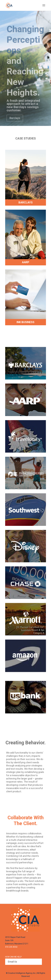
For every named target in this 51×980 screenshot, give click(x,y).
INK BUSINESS (26, 322)
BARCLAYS (26, 202)
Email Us (12, 962)
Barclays (15, 125)
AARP (26, 262)
